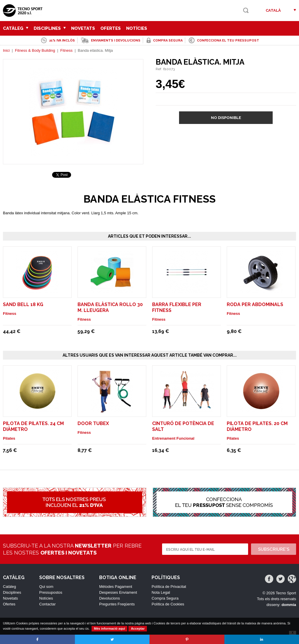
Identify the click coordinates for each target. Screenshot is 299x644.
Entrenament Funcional (173, 438)
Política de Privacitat (169, 587)
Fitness (66, 50)
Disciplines (50, 28)
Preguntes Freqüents (117, 604)
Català (273, 10)
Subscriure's (274, 549)
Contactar (47, 604)
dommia (289, 605)
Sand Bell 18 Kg (23, 304)
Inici (6, 50)
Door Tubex (93, 423)
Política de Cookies (168, 604)
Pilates (9, 438)
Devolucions (110, 598)
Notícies (137, 28)
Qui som (46, 587)
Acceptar (138, 629)
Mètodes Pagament (116, 587)
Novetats (83, 28)
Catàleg (16, 28)
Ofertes (111, 28)
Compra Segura (165, 598)
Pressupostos (51, 592)
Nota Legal (161, 592)
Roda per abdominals (255, 304)
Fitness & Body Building (35, 50)
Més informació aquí (109, 629)
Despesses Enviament (118, 592)
